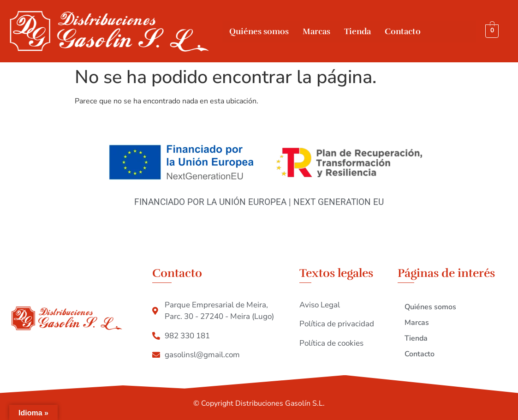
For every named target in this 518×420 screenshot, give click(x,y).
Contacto (403, 31)
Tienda (357, 31)
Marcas (316, 31)
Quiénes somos (259, 31)
